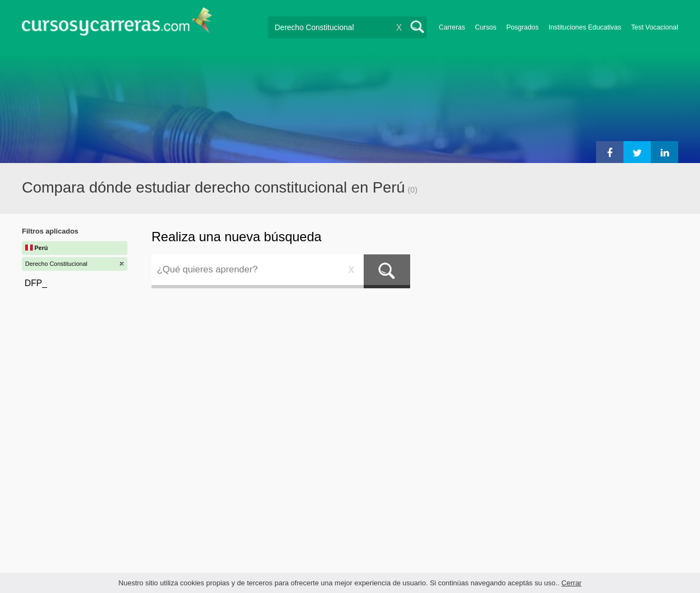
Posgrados (523, 27)
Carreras (452, 27)
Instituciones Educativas (585, 27)
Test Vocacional (655, 27)
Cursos (485, 27)
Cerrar (572, 583)
